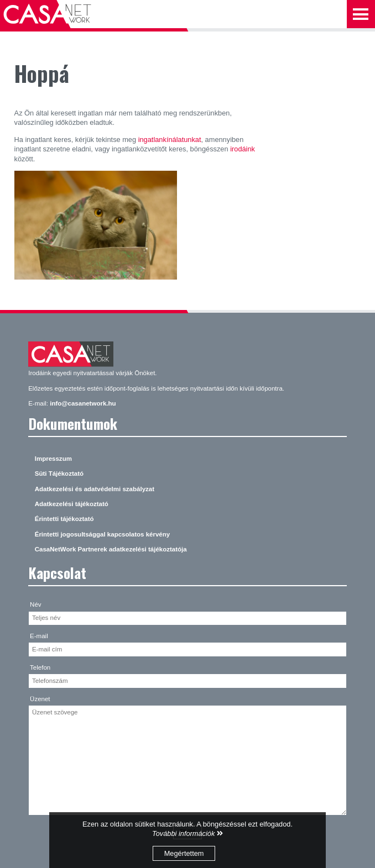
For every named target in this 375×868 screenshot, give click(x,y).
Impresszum (53, 459)
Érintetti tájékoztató (64, 519)
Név (35, 604)
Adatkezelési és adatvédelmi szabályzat (95, 489)
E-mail (39, 636)
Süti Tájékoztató (59, 474)
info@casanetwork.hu (83, 403)
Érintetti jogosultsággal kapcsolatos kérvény (102, 534)
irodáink (243, 149)
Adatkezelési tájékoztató (72, 504)
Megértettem (184, 853)
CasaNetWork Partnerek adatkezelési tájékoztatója (111, 549)
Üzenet (40, 699)
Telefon (40, 667)
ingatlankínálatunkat (170, 140)
